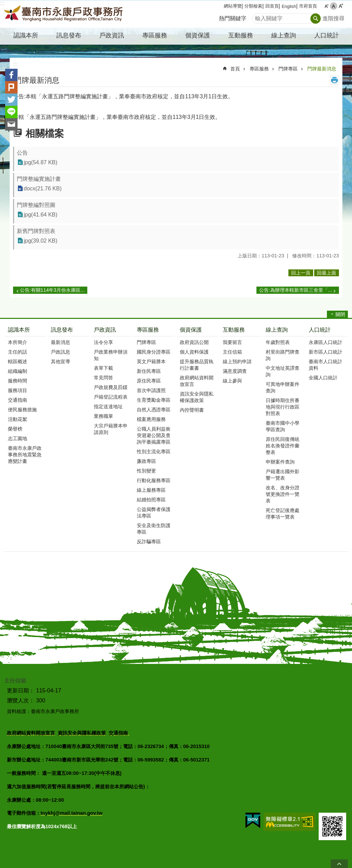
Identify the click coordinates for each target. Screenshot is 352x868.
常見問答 (103, 378)
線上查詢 (277, 330)
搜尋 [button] (316, 19)
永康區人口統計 (326, 342)
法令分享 (103, 342)
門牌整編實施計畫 (39, 179)
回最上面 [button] (327, 273)
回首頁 (272, 6)
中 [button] (334, 6)
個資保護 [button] (198, 35)
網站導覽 (233, 6)
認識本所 (19, 330)
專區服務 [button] (155, 35)
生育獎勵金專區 (154, 400)
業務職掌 (103, 416)
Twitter (11, 100)
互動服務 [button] (241, 35)
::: (2, 3)
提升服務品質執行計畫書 (197, 365)
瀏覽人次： (21, 700)
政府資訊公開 (194, 342)
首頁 (235, 69)
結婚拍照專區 (151, 500)
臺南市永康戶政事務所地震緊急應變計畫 (25, 455)
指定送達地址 (108, 407)
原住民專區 (149, 381)
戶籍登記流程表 (111, 397)
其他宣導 (60, 361)
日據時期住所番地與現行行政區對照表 (283, 407)
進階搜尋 (333, 18)
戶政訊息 (60, 352)
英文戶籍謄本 (151, 361)
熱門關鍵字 (233, 18)
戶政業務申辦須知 (111, 355)
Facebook (11, 75)
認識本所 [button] (26, 35)
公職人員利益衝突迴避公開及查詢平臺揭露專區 (154, 435)
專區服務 (259, 69)
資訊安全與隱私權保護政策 (197, 397)
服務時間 (18, 381)
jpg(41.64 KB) (41, 215)
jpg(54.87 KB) (41, 162)
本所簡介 (18, 342)
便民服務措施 (22, 410)
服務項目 (18, 390)
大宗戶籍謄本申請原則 (111, 429)
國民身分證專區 (154, 352)
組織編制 (18, 371)
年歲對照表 (278, 342)
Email (11, 124)
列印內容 (334, 80)
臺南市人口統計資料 (326, 365)
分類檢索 (253, 6)
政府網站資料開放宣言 (197, 381)
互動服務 (234, 330)
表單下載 (103, 368)
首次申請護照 (151, 390)
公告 (22, 153)
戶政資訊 (105, 330)
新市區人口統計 (326, 352)
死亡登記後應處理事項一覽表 (283, 514)
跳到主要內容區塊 (4, 4)
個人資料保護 (194, 352)
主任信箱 (232, 352)
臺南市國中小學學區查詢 (283, 426)
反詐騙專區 (149, 542)
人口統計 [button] (327, 35)
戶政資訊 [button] (112, 35)
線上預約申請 (237, 361)
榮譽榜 (15, 429)
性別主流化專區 (154, 452)
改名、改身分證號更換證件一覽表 (283, 494)
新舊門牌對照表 (36, 231)
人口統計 (320, 330)
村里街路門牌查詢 (283, 355)
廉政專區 (146, 461)
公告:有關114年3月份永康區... (52, 290)
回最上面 (339, 864)
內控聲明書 (192, 410)
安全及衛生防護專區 (154, 529)
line (11, 112)
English (289, 6)
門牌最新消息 (322, 69)
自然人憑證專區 (154, 410)
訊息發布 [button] (69, 35)
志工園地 (18, 438)
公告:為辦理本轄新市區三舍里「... (296, 290)
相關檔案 (45, 133)
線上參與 (232, 381)
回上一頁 (301, 273)
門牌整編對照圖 (36, 205)
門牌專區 (288, 69)
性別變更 (146, 471)
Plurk (11, 87)
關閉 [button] (340, 314)
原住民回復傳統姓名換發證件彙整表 (283, 446)
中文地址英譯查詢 (283, 371)
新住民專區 (149, 371)
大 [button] (341, 6)
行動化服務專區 (154, 480)
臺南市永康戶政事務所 (64, 14)
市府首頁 (308, 6)
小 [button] (326, 6)
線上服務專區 (151, 490)
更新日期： (21, 691)
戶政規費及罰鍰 (111, 387)
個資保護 (191, 330)
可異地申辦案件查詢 (283, 387)
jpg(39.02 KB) (41, 241)
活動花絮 (18, 419)
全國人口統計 (323, 378)
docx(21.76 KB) (43, 188)
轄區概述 (18, 361)
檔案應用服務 (151, 419)
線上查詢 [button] (284, 35)
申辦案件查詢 (280, 462)
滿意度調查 (235, 371)
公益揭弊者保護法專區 (154, 513)
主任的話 (18, 352)
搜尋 (257, 17)
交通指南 (18, 400)
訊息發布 (62, 330)
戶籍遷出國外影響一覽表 (283, 475)
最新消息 (60, 342)
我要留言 (232, 342)
